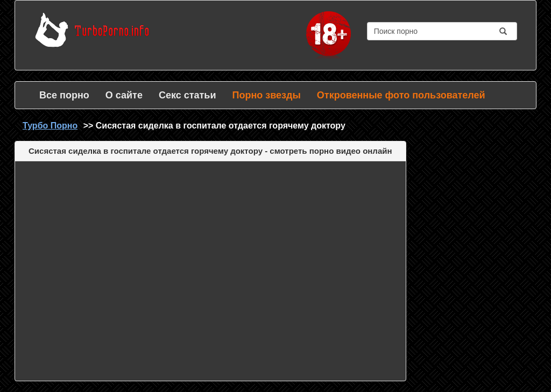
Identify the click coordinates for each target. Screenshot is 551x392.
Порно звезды (266, 95)
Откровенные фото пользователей (401, 95)
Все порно (64, 95)
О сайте (124, 95)
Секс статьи (188, 95)
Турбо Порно (50, 126)
